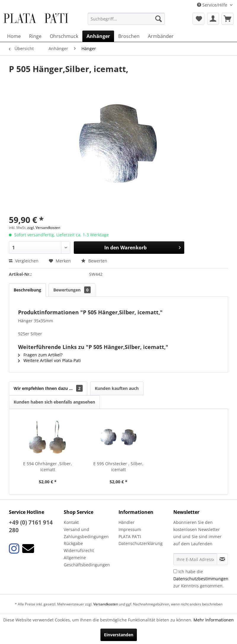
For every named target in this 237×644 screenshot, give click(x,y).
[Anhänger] (98, 36)
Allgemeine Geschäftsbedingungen (87, 561)
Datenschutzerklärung (141, 543)
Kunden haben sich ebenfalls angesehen (54, 402)
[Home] (14, 36)
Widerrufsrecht (79, 550)
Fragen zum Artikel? (40, 355)
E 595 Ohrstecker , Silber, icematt (118, 467)
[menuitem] (126, 19)
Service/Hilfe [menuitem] (213, 5)
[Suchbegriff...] (126, 19)
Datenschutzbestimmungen (201, 579)
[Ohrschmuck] (64, 36)
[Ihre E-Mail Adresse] (195, 559)
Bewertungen (72, 290)
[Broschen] (129, 36)
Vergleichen (24, 261)
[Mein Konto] (213, 19)
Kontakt (71, 522)
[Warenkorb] (228, 19)
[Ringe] (35, 36)
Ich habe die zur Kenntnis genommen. (201, 579)
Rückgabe (73, 543)
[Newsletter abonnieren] (222, 559)
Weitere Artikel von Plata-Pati (49, 360)
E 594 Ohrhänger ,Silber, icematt (48, 467)
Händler (126, 522)
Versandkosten (106, 604)
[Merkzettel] (198, 19)
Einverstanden (119, 635)
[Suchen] (158, 19)
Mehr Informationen (214, 620)
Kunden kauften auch (117, 388)
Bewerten (94, 261)
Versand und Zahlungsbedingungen (86, 533)
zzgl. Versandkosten (44, 228)
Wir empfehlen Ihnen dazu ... (48, 388)
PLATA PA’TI (130, 537)
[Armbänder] (161, 36)
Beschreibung (27, 290)
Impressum (130, 529)
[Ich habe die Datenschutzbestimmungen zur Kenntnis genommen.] (175, 571)
